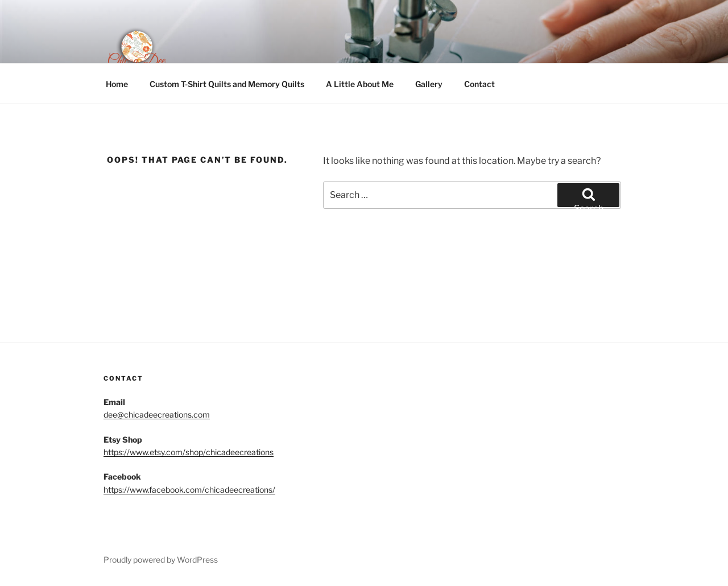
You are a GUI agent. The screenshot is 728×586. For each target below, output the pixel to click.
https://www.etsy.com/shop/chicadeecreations (189, 452)
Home (117, 84)
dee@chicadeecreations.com (157, 414)
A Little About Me (360, 84)
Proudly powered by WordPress (161, 560)
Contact (479, 84)
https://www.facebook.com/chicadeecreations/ (189, 490)
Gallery (429, 84)
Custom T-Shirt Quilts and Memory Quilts (227, 84)
